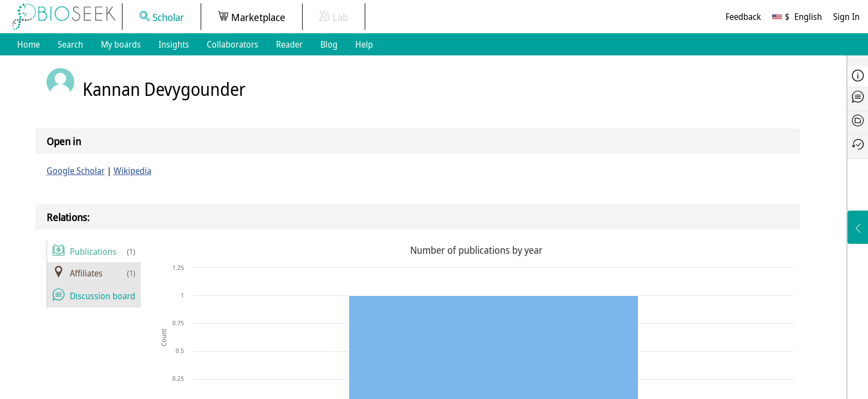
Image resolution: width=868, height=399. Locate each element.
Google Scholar (76, 171)
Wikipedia (132, 171)
